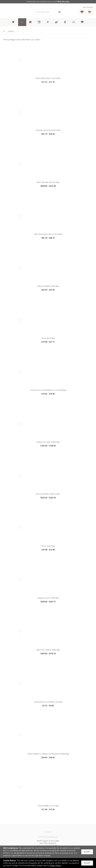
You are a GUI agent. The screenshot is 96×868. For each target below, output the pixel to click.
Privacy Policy (55, 866)
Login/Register (88, 7)
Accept (87, 852)
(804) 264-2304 (63, 2)
